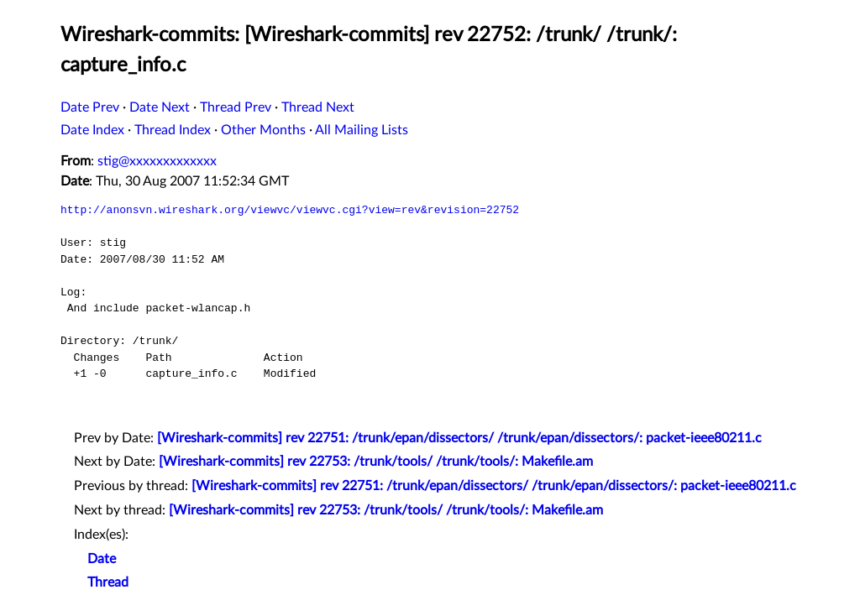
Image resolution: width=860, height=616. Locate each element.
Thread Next (318, 107)
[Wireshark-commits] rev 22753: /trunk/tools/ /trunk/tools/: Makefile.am (376, 462)
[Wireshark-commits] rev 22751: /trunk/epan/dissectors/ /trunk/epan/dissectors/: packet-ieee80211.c (459, 438)
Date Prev (90, 107)
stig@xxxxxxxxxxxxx (157, 161)
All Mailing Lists (362, 130)
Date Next (160, 107)
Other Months (263, 130)
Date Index (92, 130)
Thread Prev (236, 107)
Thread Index (173, 130)
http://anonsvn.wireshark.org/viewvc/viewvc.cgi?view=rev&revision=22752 (290, 210)
